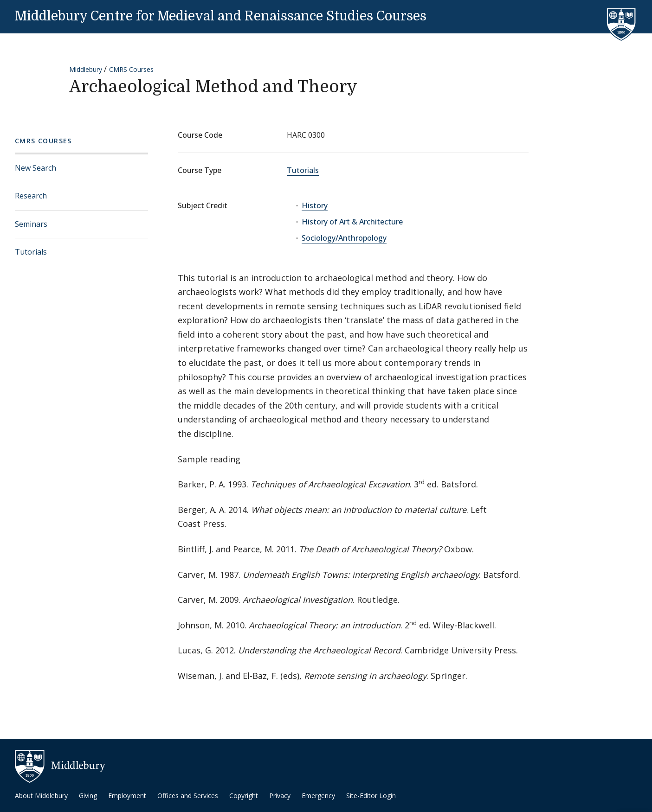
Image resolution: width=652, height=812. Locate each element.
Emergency (318, 796)
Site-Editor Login (371, 796)
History (315, 205)
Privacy (280, 796)
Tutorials (31, 252)
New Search (36, 168)
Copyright (244, 796)
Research (31, 196)
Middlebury (86, 69)
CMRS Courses (131, 69)
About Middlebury (41, 796)
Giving (88, 796)
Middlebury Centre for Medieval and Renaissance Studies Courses (221, 16)
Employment (127, 796)
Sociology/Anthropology (344, 238)
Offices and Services (188, 796)
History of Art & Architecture (352, 222)
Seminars (31, 224)
